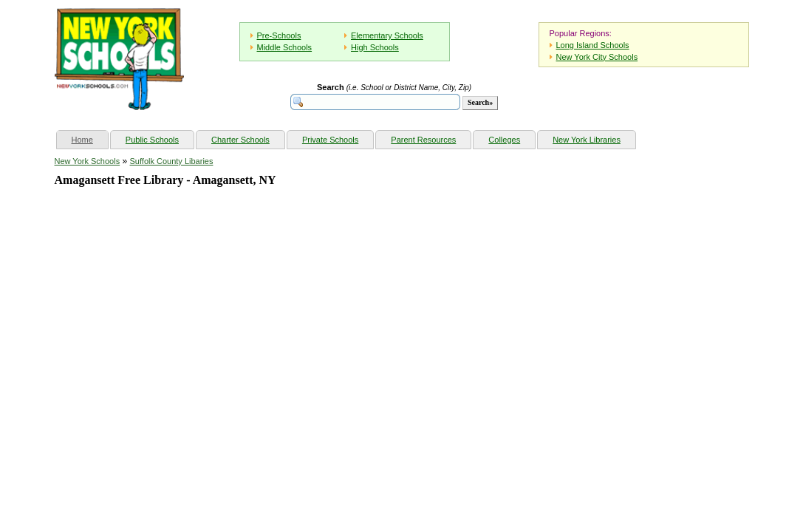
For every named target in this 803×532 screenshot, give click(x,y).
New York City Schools (597, 57)
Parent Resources (423, 140)
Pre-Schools (279, 35)
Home (90, 138)
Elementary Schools (387, 35)
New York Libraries (587, 140)
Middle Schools (285, 47)
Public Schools (152, 140)
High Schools (375, 47)
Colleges (504, 140)
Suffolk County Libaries (172, 161)
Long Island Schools (593, 45)
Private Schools (330, 140)
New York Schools (88, 161)
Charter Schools (240, 140)
